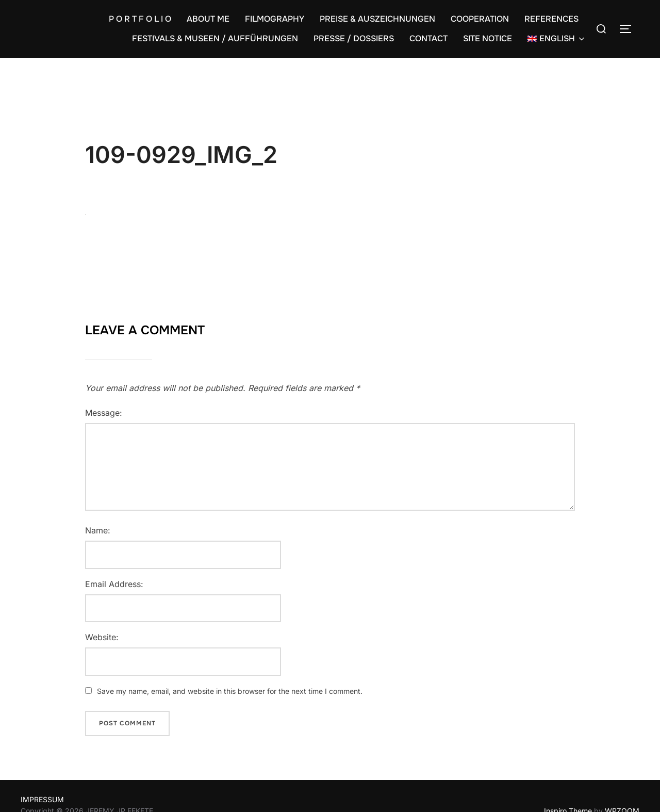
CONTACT (428, 38)
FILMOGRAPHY (275, 19)
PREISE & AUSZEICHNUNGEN (377, 19)
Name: (98, 530)
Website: (102, 637)
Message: (104, 413)
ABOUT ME (208, 19)
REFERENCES (551, 19)
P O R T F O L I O (140, 19)
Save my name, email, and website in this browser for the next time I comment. (230, 691)
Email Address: (114, 584)
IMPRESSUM (42, 799)
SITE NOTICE (488, 38)
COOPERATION (480, 19)
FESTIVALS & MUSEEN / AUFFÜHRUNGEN (215, 38)
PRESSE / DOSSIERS (354, 38)
